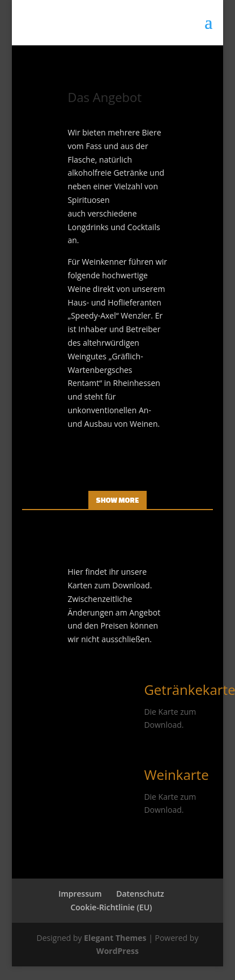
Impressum (80, 894)
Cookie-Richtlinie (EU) (111, 907)
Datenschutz (140, 894)
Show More (118, 500)
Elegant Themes (115, 938)
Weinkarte (176, 775)
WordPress (118, 951)
